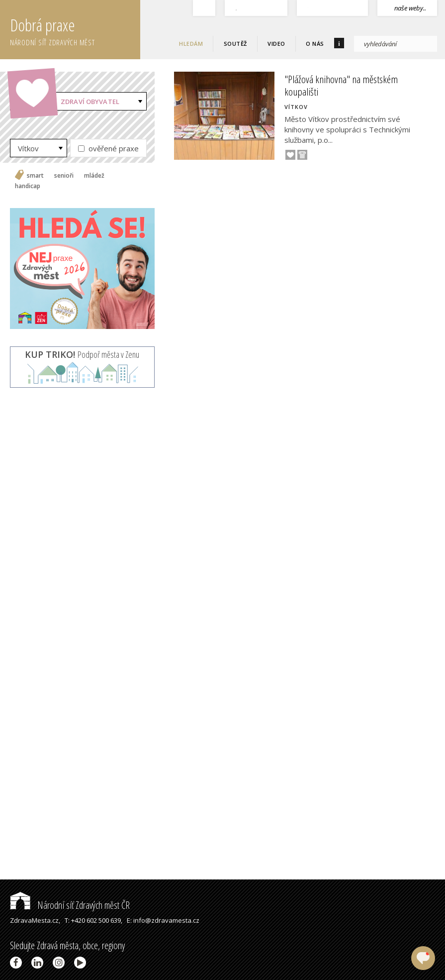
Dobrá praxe (75, 30)
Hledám (191, 44)
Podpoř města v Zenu (82, 354)
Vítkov (28, 148)
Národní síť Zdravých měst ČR (70, 905)
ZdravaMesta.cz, (35, 920)
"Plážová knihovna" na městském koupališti (341, 85)
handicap (28, 186)
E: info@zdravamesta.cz (163, 920)
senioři (64, 176)
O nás (315, 44)
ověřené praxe (108, 148)
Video (276, 44)
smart (35, 176)
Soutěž (235, 44)
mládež (94, 176)
